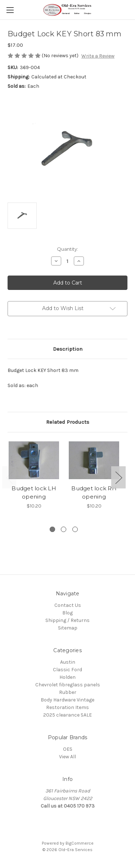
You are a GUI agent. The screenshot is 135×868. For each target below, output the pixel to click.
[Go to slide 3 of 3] (75, 529)
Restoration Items (67, 707)
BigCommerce (80, 843)
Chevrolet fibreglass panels (68, 685)
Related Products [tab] (68, 422)
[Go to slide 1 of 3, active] (52, 529)
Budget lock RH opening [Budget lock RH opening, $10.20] (94, 492)
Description (68, 349)
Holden (67, 677)
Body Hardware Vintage (67, 700)
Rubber (68, 692)
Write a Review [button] (98, 56)
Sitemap (68, 628)
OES (68, 749)
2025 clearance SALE (67, 715)
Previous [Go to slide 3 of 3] (9, 478)
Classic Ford (67, 670)
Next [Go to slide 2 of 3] (118, 478)
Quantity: (67, 249)
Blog (67, 613)
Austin (68, 662)
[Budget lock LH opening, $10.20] (34, 460)
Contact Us (68, 605)
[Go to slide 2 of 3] (64, 529)
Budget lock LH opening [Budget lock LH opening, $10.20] (34, 492)
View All (67, 757)
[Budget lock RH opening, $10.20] (94, 460)
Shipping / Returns (67, 620)
